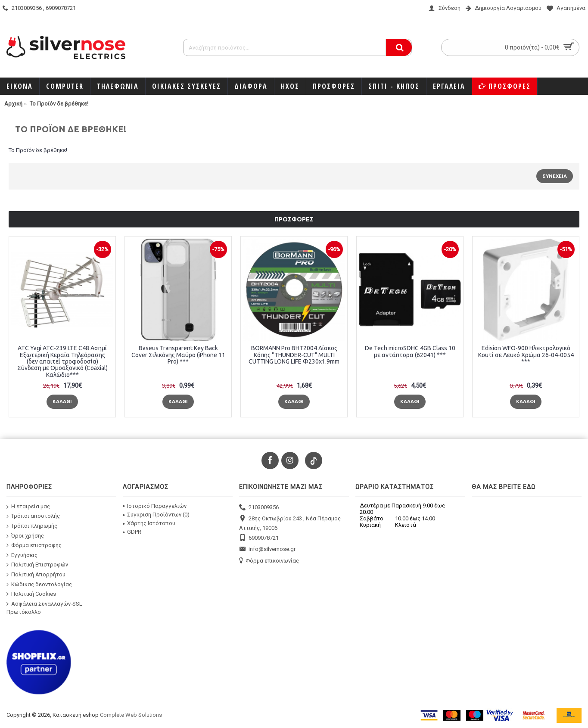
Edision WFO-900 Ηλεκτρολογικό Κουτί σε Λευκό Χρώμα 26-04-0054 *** (526, 355)
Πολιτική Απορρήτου (36, 575)
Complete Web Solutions (131, 715)
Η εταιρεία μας (28, 507)
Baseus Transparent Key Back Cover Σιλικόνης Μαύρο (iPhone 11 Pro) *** (178, 355)
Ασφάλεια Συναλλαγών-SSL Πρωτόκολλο (44, 608)
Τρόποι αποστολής (33, 516)
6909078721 (259, 538)
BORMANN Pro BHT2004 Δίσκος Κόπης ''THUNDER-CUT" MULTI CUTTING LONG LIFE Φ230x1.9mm (294, 355)
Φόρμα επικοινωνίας (269, 561)
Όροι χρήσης (25, 536)
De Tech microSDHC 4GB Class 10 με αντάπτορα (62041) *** (410, 351)
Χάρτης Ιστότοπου (149, 523)
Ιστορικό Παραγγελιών (155, 506)
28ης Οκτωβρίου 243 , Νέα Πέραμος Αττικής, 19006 (290, 523)
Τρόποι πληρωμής (32, 526)
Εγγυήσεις (22, 555)
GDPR (132, 532)
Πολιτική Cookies (31, 594)
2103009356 (259, 508)
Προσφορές (294, 219)
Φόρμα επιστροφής (34, 545)
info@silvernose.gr (267, 549)
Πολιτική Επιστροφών (37, 565)
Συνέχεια (555, 176)
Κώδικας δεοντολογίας (39, 584)
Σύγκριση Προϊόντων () (156, 515)
